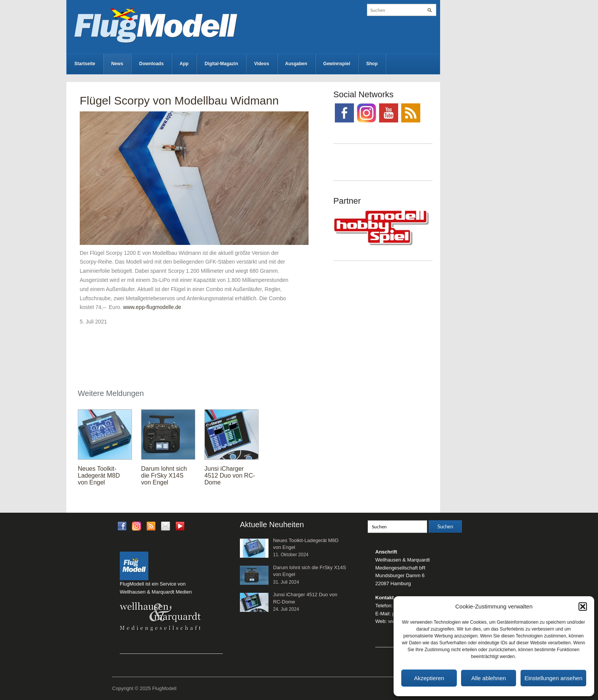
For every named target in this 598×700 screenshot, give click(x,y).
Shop (372, 64)
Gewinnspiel (337, 64)
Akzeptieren (429, 678)
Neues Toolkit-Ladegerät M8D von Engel (99, 476)
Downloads (151, 64)
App (184, 64)
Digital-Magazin (221, 64)
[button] (583, 607)
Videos (261, 64)
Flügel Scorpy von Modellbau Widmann (179, 101)
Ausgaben (296, 64)
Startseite (85, 64)
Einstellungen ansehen (553, 678)
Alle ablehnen (489, 678)
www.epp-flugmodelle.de (152, 307)
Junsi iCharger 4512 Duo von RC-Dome (230, 476)
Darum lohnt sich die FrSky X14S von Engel (164, 476)
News (117, 64)
